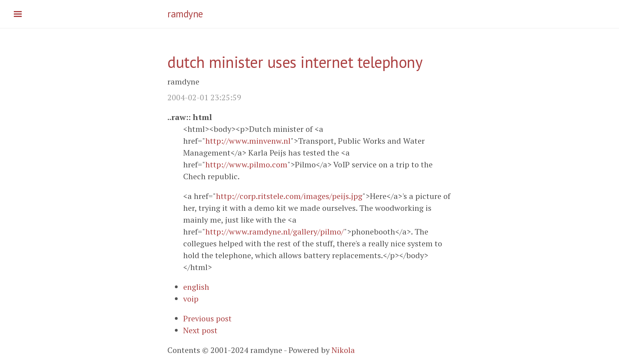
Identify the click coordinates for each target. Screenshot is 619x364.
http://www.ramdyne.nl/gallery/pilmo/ (275, 232)
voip (191, 299)
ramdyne (185, 14)
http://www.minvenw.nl (248, 141)
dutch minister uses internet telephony (295, 62)
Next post (200, 330)
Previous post (207, 318)
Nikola (343, 350)
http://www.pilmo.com (246, 164)
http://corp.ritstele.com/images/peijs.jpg (289, 196)
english (196, 287)
